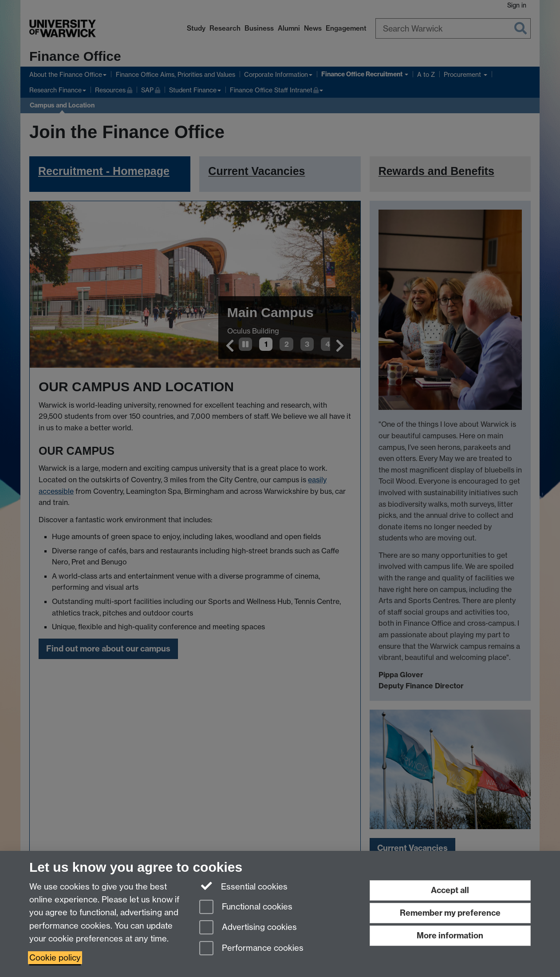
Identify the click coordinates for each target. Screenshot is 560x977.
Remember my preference (450, 913)
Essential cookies (243, 886)
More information (450, 935)
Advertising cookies (248, 928)
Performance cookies (251, 949)
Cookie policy (55, 958)
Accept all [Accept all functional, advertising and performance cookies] (450, 890)
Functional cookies (246, 907)
